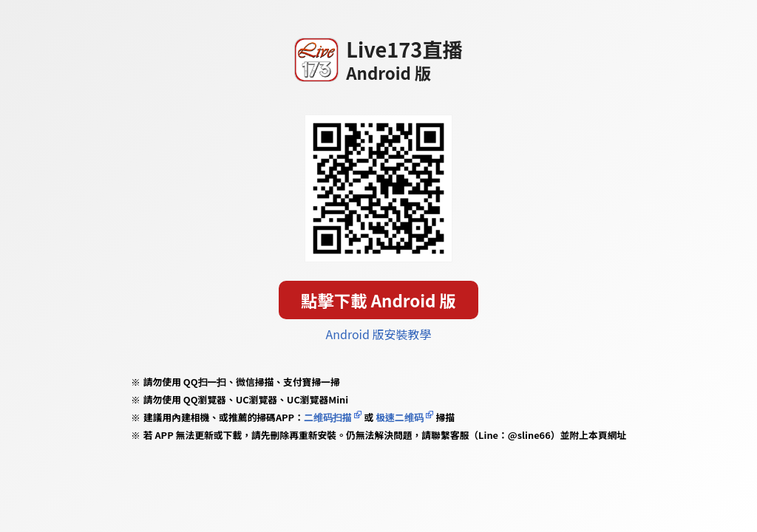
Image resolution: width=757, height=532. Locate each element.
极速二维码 (399, 417)
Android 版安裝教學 (379, 334)
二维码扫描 (328, 417)
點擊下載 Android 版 (378, 300)
